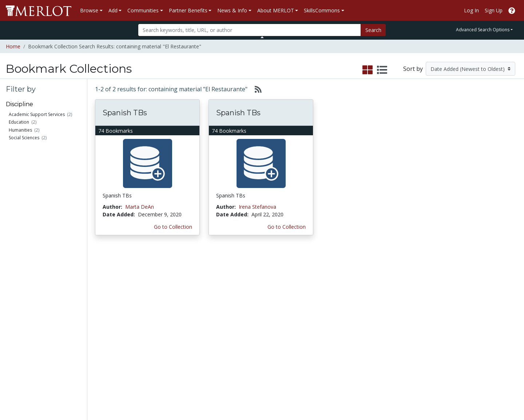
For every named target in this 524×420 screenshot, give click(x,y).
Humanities (20, 130)
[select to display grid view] (368, 70)
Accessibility (392, 359)
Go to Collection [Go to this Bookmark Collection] (173, 227)
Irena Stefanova (257, 207)
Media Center (320, 314)
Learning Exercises (31, 298)
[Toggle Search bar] (262, 37)
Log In (471, 10)
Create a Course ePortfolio (102, 317)
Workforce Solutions (476, 291)
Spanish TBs (125, 113)
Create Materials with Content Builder (108, 302)
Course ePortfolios (31, 314)
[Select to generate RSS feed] (255, 89)
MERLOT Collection (401, 291)
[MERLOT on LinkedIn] (493, 393)
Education (19, 122)
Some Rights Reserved (264, 387)
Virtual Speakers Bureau (37, 329)
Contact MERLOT (314, 387)
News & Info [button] (232, 10)
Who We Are (393, 283)
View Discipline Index (33, 337)
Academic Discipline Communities (180, 287)
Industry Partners (177, 321)
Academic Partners (179, 314)
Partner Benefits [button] (188, 10)
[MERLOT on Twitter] (474, 393)
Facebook (316, 329)
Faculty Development (403, 337)
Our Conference (323, 291)
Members (20, 291)
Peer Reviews (25, 321)
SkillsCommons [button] (322, 10)
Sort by (413, 69)
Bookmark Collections (35, 306)
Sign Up (494, 10)
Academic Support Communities (178, 302)
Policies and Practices (404, 344)
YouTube (315, 344)
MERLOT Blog (321, 321)
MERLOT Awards (398, 329)
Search (373, 30)
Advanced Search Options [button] (483, 30)
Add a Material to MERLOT (103, 287)
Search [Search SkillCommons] (460, 283)
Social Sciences (24, 138)
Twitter (313, 337)
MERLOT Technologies (405, 298)
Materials (20, 283)
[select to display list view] (382, 70)
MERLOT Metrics (324, 283)
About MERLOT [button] (276, 10)
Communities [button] (143, 10)
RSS (14, 344)
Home (13, 46)
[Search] (249, 30)
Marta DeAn (140, 207)
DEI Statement (395, 367)
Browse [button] (89, 10)
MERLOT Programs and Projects (332, 302)
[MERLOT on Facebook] (455, 393)
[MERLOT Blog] (511, 393)
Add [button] (113, 10)
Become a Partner (252, 283)
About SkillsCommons (478, 298)
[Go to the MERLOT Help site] (512, 10)
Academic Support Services (37, 114)
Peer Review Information (407, 321)
